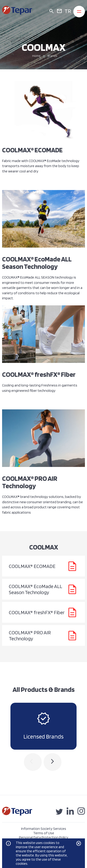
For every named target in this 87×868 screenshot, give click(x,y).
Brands (52, 56)
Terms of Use (44, 833)
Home (36, 56)
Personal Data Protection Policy (44, 837)
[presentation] (33, 762)
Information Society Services (44, 829)
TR (68, 11)
